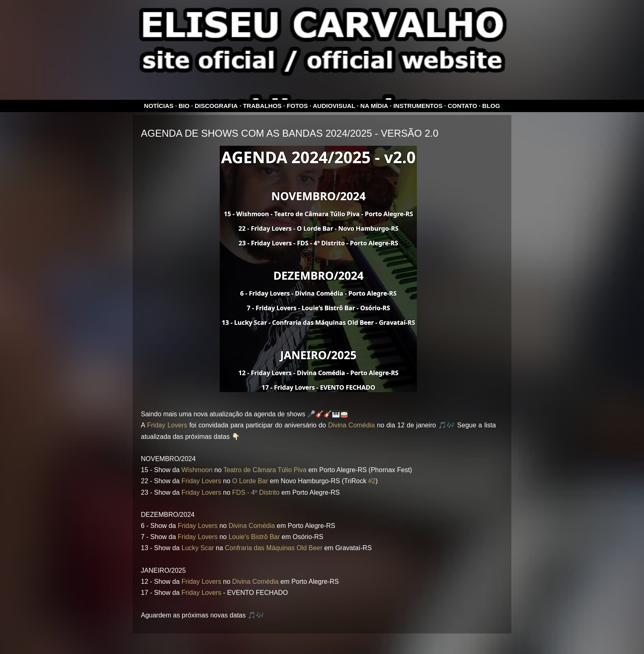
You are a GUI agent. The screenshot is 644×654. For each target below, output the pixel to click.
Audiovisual (334, 106)
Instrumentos (418, 106)
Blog (491, 106)
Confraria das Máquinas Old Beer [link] (274, 548)
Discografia (216, 106)
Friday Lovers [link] (167, 425)
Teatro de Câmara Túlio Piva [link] (265, 470)
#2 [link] (372, 481)
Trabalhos (262, 106)
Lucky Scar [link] (198, 548)
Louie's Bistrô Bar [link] (254, 537)
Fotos (297, 106)
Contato (462, 106)
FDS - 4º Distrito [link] (256, 492)
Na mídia (374, 106)
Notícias (159, 106)
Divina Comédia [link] (352, 425)
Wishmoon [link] (197, 470)
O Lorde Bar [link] (250, 481)
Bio (184, 106)
